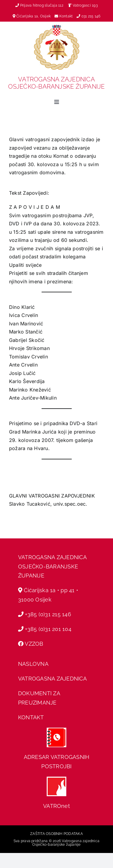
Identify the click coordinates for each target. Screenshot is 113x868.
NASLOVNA (33, 664)
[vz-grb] (57, 27)
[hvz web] (56, 779)
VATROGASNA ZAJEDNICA (52, 679)
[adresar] (56, 730)
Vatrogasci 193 (85, 5)
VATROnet (56, 806)
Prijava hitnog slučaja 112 (39, 5)
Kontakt (67, 16)
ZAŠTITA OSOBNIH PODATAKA (56, 834)
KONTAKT (31, 717)
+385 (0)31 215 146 (48, 614)
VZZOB (34, 644)
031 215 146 (91, 16)
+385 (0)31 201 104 (48, 629)
